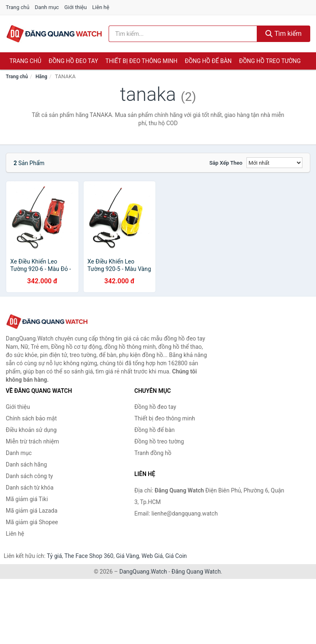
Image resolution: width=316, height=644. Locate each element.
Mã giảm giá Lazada (32, 511)
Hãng (41, 77)
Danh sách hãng (26, 464)
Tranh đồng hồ (153, 453)
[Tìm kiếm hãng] (183, 34)
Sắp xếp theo (226, 163)
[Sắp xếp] (274, 163)
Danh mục (47, 7)
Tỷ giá (55, 556)
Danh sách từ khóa (30, 488)
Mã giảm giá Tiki (27, 499)
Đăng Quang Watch (196, 572)
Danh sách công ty (29, 476)
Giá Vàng (128, 556)
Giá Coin (176, 556)
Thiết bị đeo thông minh (141, 61)
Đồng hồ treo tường (270, 61)
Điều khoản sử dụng (31, 430)
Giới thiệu (75, 7)
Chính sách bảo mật (31, 418)
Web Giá (152, 556)
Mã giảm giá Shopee (32, 522)
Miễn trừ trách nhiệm (32, 441)
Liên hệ (101, 7)
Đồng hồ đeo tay (73, 61)
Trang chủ (17, 7)
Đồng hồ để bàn (208, 61)
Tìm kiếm (283, 34)
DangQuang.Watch (143, 572)
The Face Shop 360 (89, 556)
